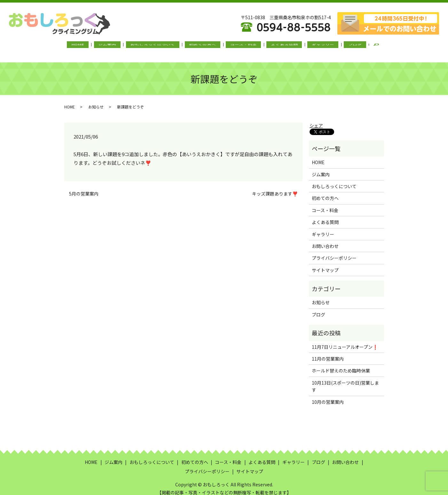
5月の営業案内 (84, 187)
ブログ (337, 46)
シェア (316, 119)
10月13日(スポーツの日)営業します (345, 380)
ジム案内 (120, 46)
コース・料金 (241, 46)
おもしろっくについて (161, 46)
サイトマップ (325, 264)
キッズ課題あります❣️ (275, 187)
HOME (96, 46)
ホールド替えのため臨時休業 (341, 364)
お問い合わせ (325, 240)
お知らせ (96, 100)
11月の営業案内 (328, 353)
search (359, 46)
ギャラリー (310, 46)
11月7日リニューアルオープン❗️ (345, 340)
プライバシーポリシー (334, 252)
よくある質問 (277, 46)
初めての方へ (205, 46)
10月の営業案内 (328, 395)
